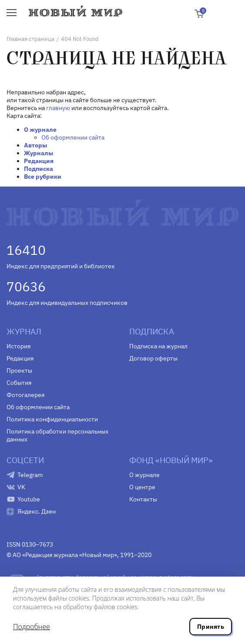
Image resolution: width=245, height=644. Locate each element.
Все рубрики (43, 177)
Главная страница (30, 39)
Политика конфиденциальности (52, 419)
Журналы (39, 153)
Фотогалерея (25, 395)
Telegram (30, 475)
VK (21, 487)
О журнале (40, 130)
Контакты (143, 499)
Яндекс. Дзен (37, 511)
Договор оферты (153, 358)
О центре (142, 487)
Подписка (39, 169)
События (19, 383)
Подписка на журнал (158, 346)
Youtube (29, 499)
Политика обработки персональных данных (57, 435)
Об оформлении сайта (73, 137)
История (18, 346)
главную (58, 108)
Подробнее (32, 627)
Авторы (35, 145)
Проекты (19, 370)
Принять (211, 627)
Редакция (39, 161)
